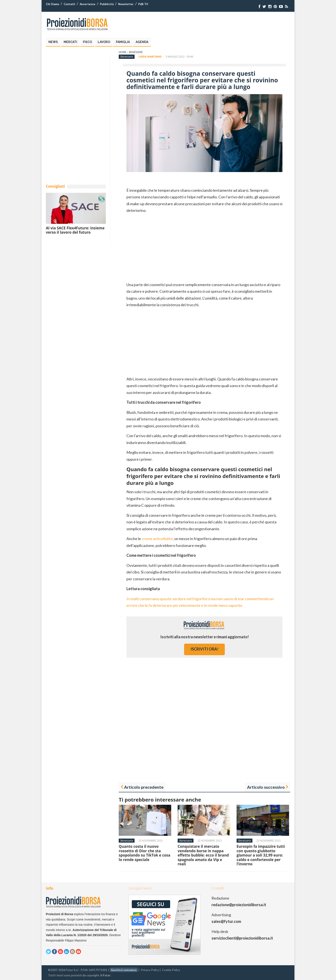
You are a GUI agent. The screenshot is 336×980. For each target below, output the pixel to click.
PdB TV (143, 4)
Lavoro (104, 42)
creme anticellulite (157, 539)
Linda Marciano (150, 57)
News (53, 42)
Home (123, 52)
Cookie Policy (171, 970)
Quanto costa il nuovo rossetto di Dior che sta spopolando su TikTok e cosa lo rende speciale (145, 853)
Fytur (107, 975)
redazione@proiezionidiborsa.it (239, 905)
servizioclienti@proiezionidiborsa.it (242, 938)
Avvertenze (88, 4)
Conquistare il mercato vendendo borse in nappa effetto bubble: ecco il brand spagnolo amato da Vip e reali (203, 855)
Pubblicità (107, 4)
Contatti (69, 4)
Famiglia (123, 42)
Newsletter (126, 4)
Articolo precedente (144, 787)
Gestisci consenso (124, 970)
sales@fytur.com (226, 921)
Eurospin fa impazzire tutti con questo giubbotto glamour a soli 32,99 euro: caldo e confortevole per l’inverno (261, 855)
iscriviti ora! (204, 649)
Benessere (136, 52)
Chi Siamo (52, 4)
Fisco (87, 42)
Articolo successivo (266, 787)
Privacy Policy (150, 970)
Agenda (142, 42)
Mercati (70, 42)
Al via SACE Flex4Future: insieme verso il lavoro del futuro (75, 230)
